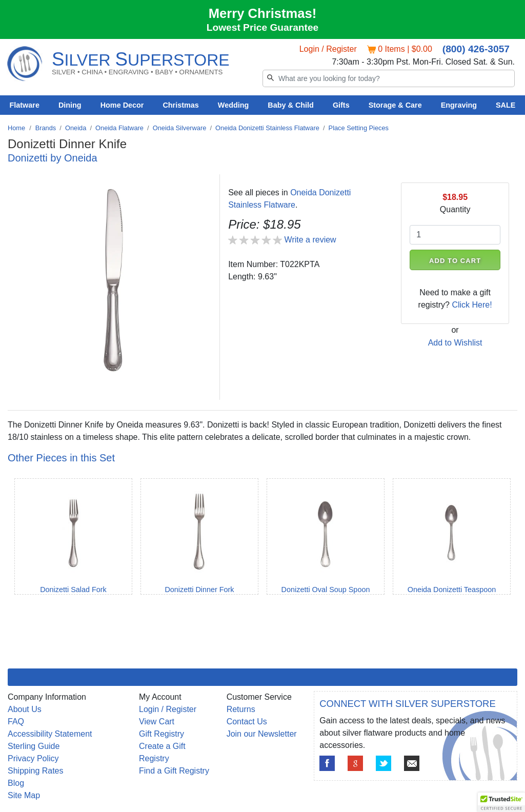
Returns (241, 709)
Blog (16, 783)
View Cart (157, 722)
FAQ (16, 722)
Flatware (25, 105)
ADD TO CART (455, 261)
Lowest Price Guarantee (263, 27)
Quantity (455, 209)
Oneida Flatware (119, 128)
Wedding (234, 105)
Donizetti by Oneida (53, 158)
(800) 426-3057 (476, 49)
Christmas (180, 105)
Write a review (310, 240)
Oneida (76, 128)
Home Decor (122, 105)
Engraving (459, 105)
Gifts (341, 105)
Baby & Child (291, 105)
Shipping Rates (36, 771)
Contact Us (247, 722)
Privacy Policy (33, 758)
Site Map (24, 795)
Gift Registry (161, 734)
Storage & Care (395, 105)
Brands (46, 128)
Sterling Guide (34, 746)
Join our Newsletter (262, 734)
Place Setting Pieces (359, 128)
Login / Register (328, 49)
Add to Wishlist (455, 343)
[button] (501, 802)
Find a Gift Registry (174, 771)
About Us (25, 709)
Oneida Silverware (180, 128)
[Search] (389, 78)
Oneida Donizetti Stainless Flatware (267, 128)
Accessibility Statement (50, 734)
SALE (506, 105)
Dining (70, 105)
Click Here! (472, 305)
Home (16, 128)
